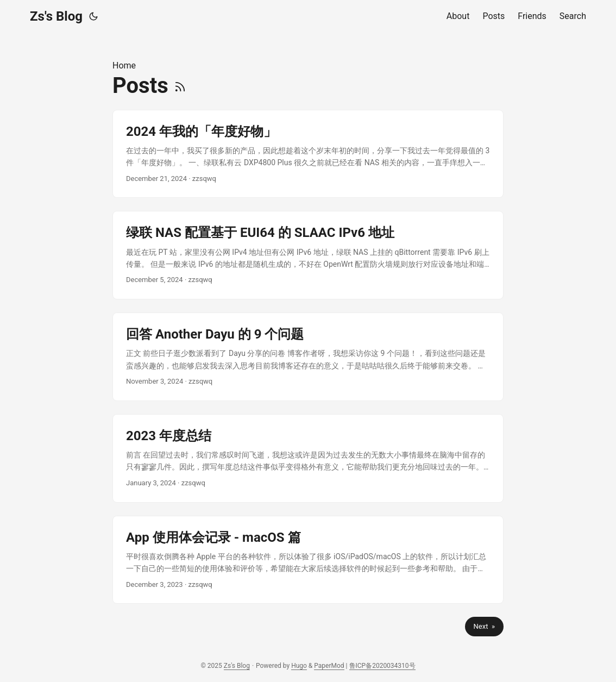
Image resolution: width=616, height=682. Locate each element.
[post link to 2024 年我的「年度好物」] (308, 154)
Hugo (299, 666)
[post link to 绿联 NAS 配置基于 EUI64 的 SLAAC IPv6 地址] (308, 255)
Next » (484, 626)
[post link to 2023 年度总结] (308, 458)
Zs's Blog (56, 16)
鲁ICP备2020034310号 (382, 666)
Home (124, 65)
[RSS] (180, 86)
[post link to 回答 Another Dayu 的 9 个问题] (308, 357)
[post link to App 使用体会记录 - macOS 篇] (308, 560)
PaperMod (329, 666)
